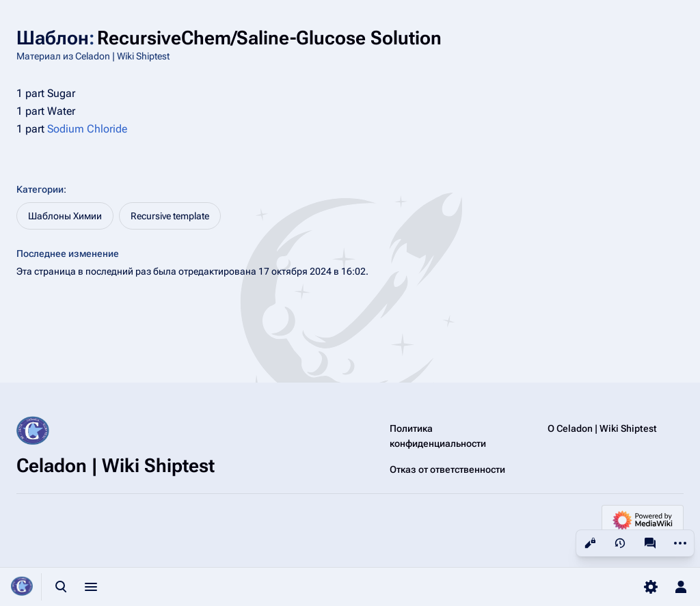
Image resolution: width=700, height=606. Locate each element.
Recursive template (170, 216)
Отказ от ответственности (447, 469)
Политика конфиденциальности (438, 436)
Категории (40, 189)
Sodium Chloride (87, 129)
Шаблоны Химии (65, 216)
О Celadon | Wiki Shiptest (602, 428)
